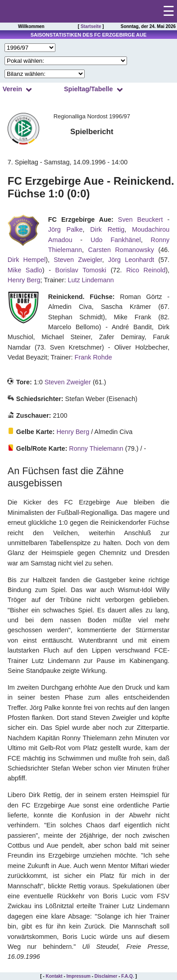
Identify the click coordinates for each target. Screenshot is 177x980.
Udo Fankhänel (116, 240)
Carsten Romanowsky (121, 250)
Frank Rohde (93, 357)
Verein (12, 89)
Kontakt (54, 976)
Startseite (91, 26)
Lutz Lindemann (91, 280)
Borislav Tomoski (81, 270)
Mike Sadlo (25, 270)
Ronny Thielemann (96, 448)
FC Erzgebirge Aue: (81, 219)
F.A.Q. (127, 976)
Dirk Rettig (107, 229)
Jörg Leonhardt (131, 260)
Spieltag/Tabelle (88, 89)
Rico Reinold (146, 270)
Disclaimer (106, 976)
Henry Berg (24, 280)
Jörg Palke (66, 229)
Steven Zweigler (78, 260)
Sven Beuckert (141, 219)
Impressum (79, 976)
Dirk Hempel (27, 260)
